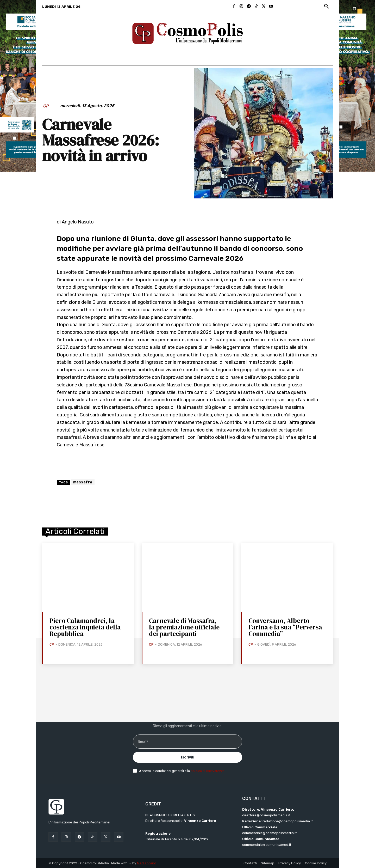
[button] (327, 7)
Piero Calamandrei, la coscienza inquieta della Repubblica (85, 627)
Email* (143, 741)
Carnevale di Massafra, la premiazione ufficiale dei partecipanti (184, 627)
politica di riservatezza (208, 771)
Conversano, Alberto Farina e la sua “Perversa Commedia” (285, 627)
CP (46, 106)
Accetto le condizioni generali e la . (183, 771)
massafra (83, 482)
